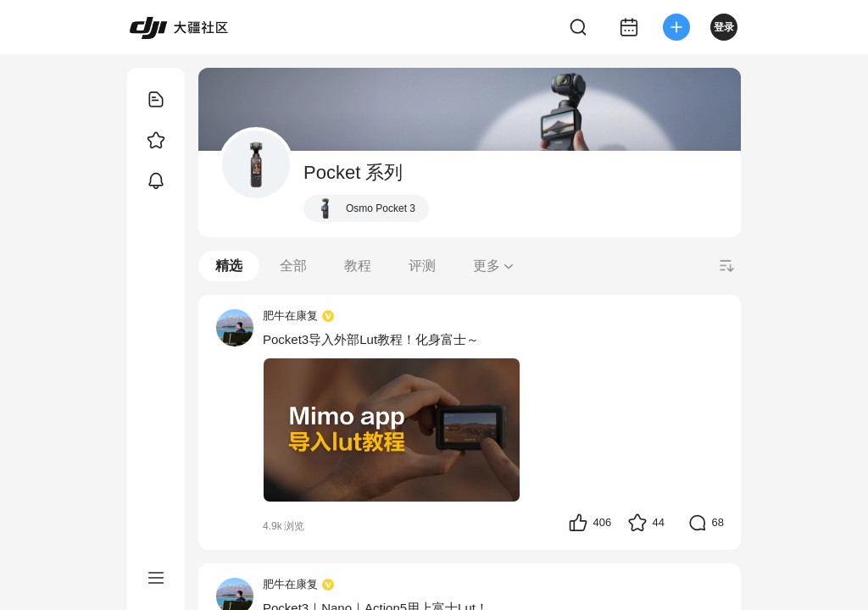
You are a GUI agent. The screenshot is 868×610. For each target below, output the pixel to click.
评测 (422, 266)
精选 (229, 266)
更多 (494, 266)
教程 (358, 266)
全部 (293, 266)
